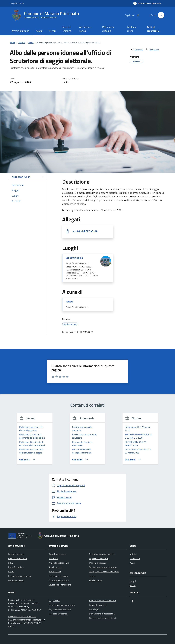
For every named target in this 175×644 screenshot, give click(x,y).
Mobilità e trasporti (98, 563)
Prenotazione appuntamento (62, 605)
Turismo (93, 576)
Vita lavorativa (96, 580)
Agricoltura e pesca (57, 554)
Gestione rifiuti (132, 29)
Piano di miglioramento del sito (103, 618)
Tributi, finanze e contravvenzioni (104, 572)
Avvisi (132, 563)
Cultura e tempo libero (59, 580)
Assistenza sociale (85, 29)
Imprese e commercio (99, 558)
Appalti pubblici (56, 567)
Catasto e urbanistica (58, 576)
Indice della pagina (28, 177)
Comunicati (135, 558)
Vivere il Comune (67, 29)
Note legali (94, 609)
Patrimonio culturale (108, 29)
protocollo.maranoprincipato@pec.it (29, 620)
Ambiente (53, 558)
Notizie (133, 554)
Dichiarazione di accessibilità (102, 614)
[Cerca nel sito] (161, 15)
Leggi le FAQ (54, 601)
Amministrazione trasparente (102, 601)
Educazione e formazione (60, 585)
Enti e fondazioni (16, 567)
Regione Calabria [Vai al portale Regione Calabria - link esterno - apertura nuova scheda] (17, 3)
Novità (39, 31)
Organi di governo (16, 554)
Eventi (133, 586)
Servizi (52, 31)
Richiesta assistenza (58, 614)
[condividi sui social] (137, 50)
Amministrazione (20, 31)
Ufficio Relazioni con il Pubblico (22, 616)
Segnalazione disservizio (60, 609)
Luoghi (133, 581)
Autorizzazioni (55, 572)
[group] (35, 440)
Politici (11, 572)
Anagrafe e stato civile (59, 563)
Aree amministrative (17, 558)
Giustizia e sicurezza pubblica (102, 554)
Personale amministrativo (20, 576)
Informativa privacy (98, 605)
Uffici (10, 563)
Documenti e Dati (16, 580)
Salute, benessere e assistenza (103, 567)
